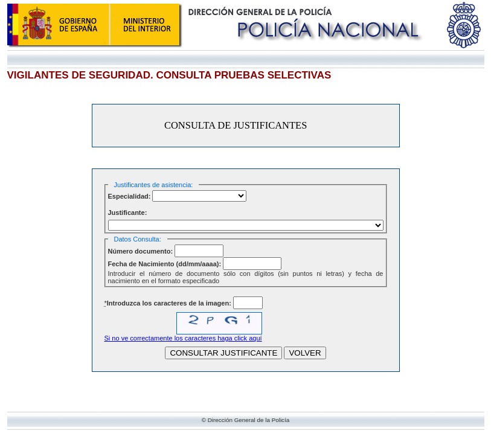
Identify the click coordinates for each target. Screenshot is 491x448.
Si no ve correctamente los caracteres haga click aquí (183, 338)
